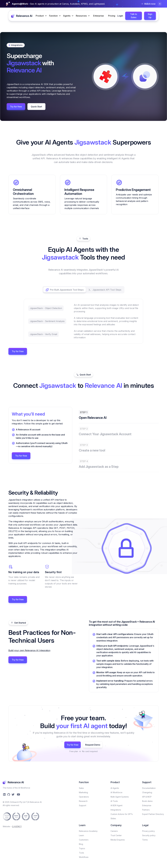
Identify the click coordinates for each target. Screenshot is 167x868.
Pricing (112, 16)
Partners (146, 810)
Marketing (83, 792)
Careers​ (114, 831)
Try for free (16, 107)
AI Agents (115, 788)
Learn (81, 835)
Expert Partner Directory (153, 814)
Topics (82, 848)
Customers (84, 840)
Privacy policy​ (148, 831)
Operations (84, 797)
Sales (81, 788)
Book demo (147, 801)
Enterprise (98, 16)
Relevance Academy (88, 831)
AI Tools (114, 801)
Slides (113, 818)
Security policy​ (149, 835)
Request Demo (93, 745)
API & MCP (147, 797)
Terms (145, 840)
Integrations (116, 810)
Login (120, 16)
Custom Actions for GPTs (122, 814)
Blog (81, 844)
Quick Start (36, 107)
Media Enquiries (118, 840)
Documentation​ (149, 788)
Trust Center (116, 835)
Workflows (84, 857)
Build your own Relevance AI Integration (29, 650)
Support (83, 805)
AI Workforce (116, 792)
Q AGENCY (17, 826)
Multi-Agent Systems (120, 797)
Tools (81, 853)
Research (83, 801)
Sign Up (150, 16)
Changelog (147, 792)
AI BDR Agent (116, 805)
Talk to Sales (134, 16)
